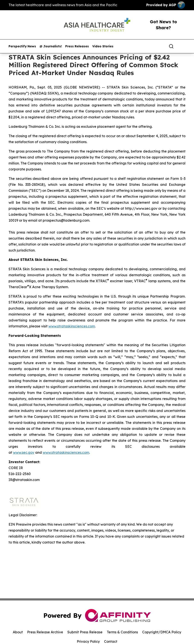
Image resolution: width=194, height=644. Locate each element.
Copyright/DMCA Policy (162, 632)
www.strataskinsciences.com (72, 326)
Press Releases (77, 46)
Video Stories (103, 46)
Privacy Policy (88, 641)
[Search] (171, 46)
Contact (111, 641)
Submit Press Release (85, 632)
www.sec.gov (24, 452)
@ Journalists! (51, 46)
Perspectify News (22, 46)
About (18, 632)
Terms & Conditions (122, 632)
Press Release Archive (45, 632)
